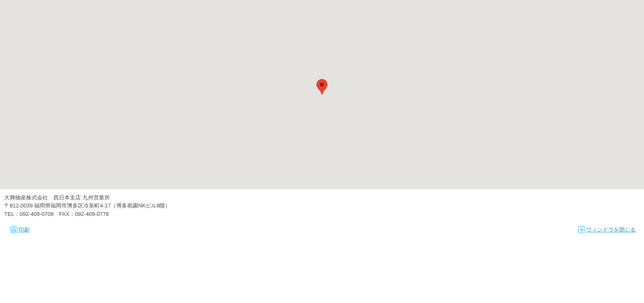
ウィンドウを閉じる (607, 230)
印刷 (20, 230)
